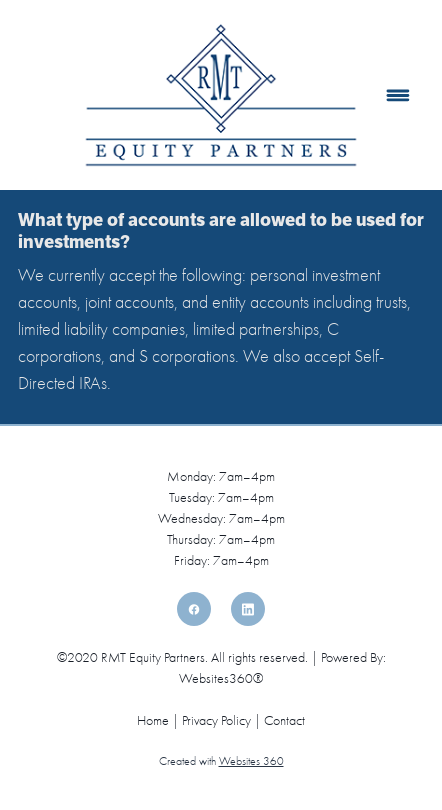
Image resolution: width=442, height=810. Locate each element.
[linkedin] (248, 609)
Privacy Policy (216, 720)
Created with (221, 761)
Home (154, 720)
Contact (284, 720)
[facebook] (194, 609)
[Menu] (397, 95)
